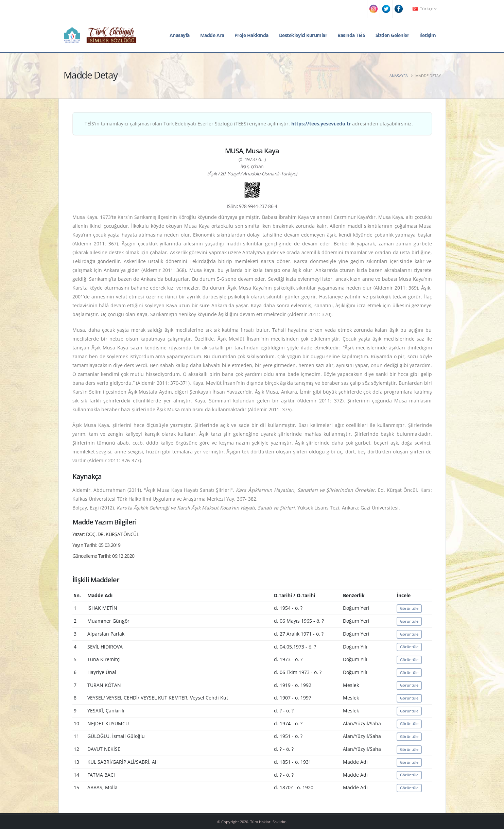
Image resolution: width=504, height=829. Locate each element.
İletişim (428, 35)
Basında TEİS (351, 35)
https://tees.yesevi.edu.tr (321, 124)
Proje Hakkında (251, 35)
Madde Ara (212, 35)
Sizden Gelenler (392, 35)
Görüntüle (409, 608)
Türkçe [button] (424, 9)
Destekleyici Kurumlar (303, 35)
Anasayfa (180, 35)
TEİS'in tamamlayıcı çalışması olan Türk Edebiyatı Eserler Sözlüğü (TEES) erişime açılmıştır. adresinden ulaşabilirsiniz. (249, 124)
